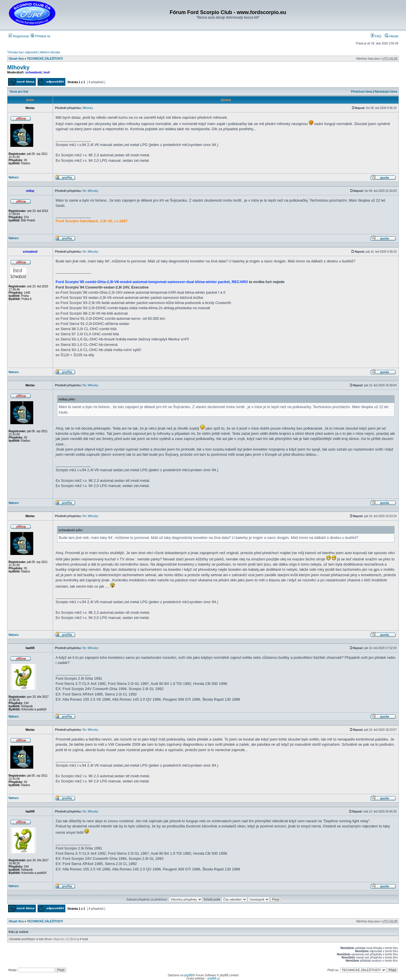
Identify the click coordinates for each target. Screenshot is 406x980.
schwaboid (34, 72)
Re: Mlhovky (90, 191)
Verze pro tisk (19, 92)
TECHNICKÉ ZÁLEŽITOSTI (45, 59)
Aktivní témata (50, 52)
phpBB (189, 975)
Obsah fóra (16, 59)
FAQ (376, 36)
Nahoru (14, 177)
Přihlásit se (41, 36)
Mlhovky (18, 67)
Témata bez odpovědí (22, 52)
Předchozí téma (362, 92)
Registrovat (19, 36)
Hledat (392, 36)
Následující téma (386, 92)
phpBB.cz (214, 978)
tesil (47, 72)
